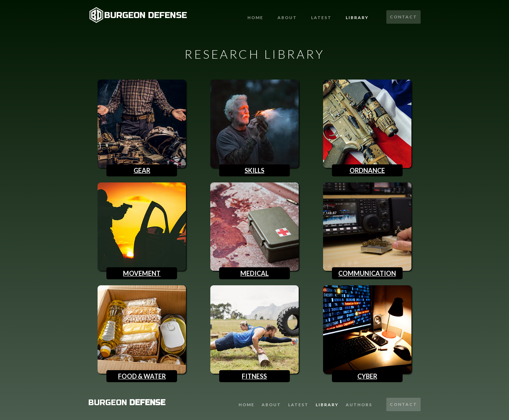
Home (255, 17)
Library (357, 17)
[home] (138, 15)
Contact (403, 17)
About (287, 17)
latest (321, 17)
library (327, 405)
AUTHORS (359, 405)
